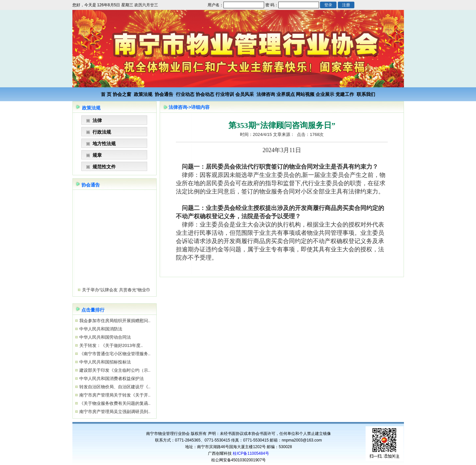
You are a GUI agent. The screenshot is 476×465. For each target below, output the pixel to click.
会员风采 (245, 94)
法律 (97, 120)
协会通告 (164, 94)
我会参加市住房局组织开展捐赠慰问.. (114, 321)
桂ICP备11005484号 (251, 453)
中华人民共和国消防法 (100, 329)
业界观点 (286, 94)
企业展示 (325, 94)
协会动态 (205, 94)
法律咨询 (266, 94)
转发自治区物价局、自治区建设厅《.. (114, 387)
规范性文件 (104, 167)
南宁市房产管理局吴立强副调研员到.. (114, 412)
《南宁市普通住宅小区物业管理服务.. (114, 354)
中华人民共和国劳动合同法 (104, 337)
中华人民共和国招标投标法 (104, 362)
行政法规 (102, 132)
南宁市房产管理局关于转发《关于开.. (114, 395)
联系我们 (366, 94)
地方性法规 (104, 144)
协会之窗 (122, 94)
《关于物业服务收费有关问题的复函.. (114, 403)
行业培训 (225, 94)
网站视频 (305, 94)
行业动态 (185, 94)
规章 (97, 155)
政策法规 (143, 94)
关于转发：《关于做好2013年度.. (110, 345)
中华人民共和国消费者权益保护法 (111, 379)
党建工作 (345, 94)
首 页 (106, 94)
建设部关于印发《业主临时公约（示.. (114, 370)
